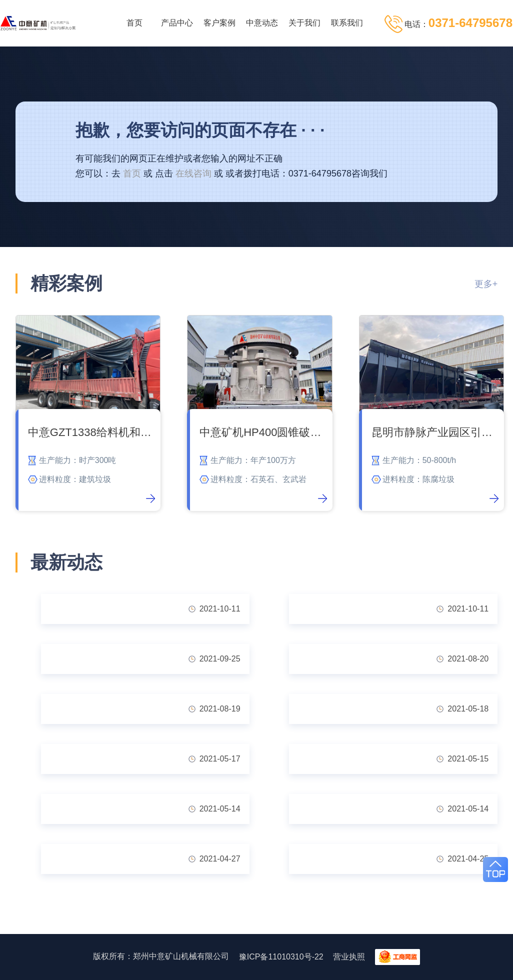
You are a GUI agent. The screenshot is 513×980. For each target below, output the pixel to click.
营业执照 (349, 957)
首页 (134, 23)
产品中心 (177, 23)
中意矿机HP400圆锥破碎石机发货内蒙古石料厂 (263, 432)
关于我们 (304, 23)
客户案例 (219, 23)
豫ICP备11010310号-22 (281, 957)
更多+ (486, 284)
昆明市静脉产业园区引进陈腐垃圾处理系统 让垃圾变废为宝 (435, 432)
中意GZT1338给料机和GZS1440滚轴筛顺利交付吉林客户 (92, 432)
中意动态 (262, 23)
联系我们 (347, 23)
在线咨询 (193, 173)
